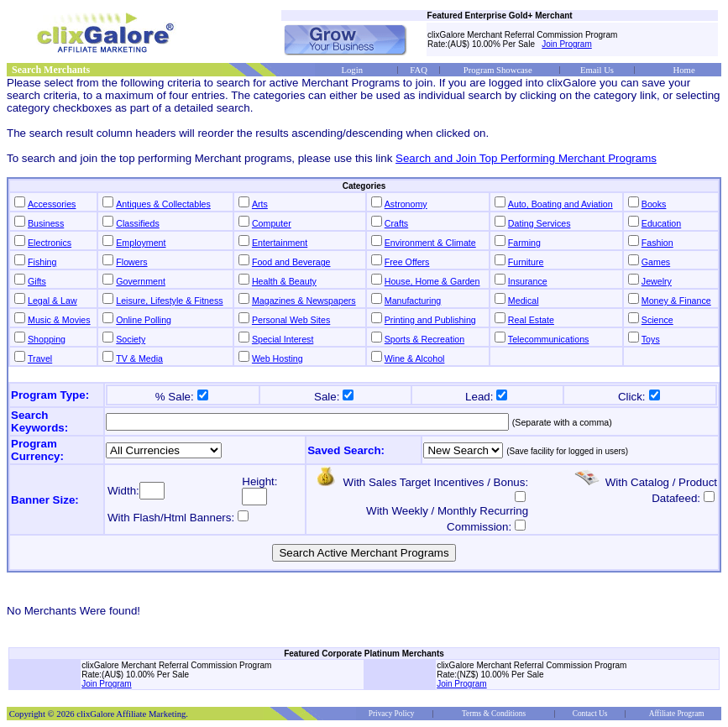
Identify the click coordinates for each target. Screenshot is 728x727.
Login (352, 70)
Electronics (50, 243)
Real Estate (531, 320)
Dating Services (539, 223)
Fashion (657, 243)
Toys (651, 339)
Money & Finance (676, 301)
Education (661, 223)
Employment (141, 243)
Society (131, 339)
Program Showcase (498, 70)
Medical (524, 301)
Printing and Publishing (430, 320)
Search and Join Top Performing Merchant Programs (526, 158)
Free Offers (407, 262)
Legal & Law (52, 301)
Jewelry (657, 281)
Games (656, 262)
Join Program (566, 44)
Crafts (396, 223)
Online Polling (144, 320)
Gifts (37, 281)
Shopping (47, 339)
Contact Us (590, 714)
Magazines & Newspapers (304, 301)
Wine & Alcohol (415, 358)
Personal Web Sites (291, 320)
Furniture (526, 262)
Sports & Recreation (424, 339)
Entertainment (280, 243)
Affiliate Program (677, 714)
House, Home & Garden (432, 281)
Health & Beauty (284, 281)
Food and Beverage (291, 262)
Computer (272, 223)
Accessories (52, 204)
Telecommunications (549, 339)
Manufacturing (413, 301)
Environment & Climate (430, 243)
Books (654, 204)
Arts (260, 204)
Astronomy (406, 204)
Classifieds (138, 223)
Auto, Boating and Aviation (560, 204)
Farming (524, 243)
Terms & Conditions (494, 714)
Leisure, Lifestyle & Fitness (169, 301)
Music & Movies (59, 320)
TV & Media (139, 358)
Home (684, 70)
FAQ (419, 70)
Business (46, 223)
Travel (40, 358)
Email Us (597, 70)
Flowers (131, 262)
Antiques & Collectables (163, 204)
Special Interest (283, 339)
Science (657, 320)
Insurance (528, 281)
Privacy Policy (392, 714)
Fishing (42, 262)
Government (141, 281)
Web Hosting (278, 358)
